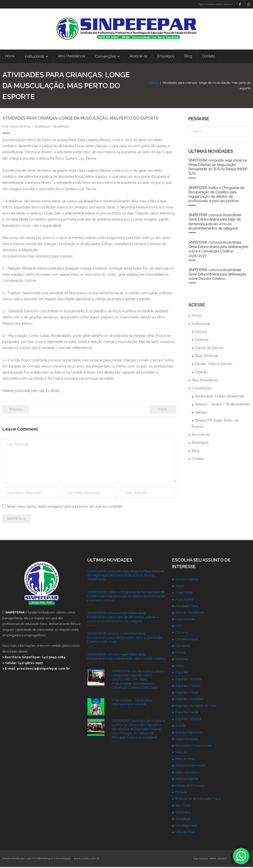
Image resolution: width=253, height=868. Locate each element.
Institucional (201, 325)
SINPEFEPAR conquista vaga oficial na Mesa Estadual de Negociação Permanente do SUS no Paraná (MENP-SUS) (219, 168)
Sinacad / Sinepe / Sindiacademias (223, 405)
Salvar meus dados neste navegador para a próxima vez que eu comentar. (65, 507)
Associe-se (201, 435)
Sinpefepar (42, 127)
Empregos (200, 443)
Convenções (202, 389)
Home (143, 86)
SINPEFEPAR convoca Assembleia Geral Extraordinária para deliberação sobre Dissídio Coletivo (217, 275)
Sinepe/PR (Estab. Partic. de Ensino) (215, 424)
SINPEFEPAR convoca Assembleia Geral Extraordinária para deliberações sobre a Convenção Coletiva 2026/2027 (218, 250)
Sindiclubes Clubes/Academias (220, 397)
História (201, 333)
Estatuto (201, 373)
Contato (198, 460)
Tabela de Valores (209, 349)
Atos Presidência (205, 381)
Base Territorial (207, 357)
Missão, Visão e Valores (214, 365)
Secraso (202, 413)
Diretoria (202, 341)
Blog (196, 452)
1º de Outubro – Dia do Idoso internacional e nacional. (132, 703)
